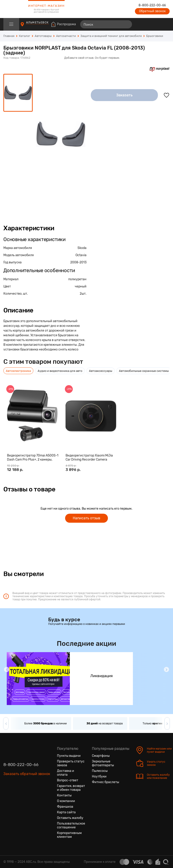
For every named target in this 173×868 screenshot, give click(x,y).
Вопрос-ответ (68, 780)
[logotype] (15, 9)
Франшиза (65, 807)
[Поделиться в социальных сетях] (165, 53)
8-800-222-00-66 (152, 5)
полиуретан (77, 279)
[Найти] (127, 24)
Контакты (64, 795)
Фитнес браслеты (106, 782)
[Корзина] (165, 24)
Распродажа (66, 24)
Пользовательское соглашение (71, 825)
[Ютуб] (23, 795)
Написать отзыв (86, 518)
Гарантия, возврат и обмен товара (71, 788)
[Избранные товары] (149, 24)
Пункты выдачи (69, 756)
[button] (7, 669)
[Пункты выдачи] (26, 26)
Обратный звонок (152, 11)
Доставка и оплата (66, 773)
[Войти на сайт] (157, 24)
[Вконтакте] (7, 795)
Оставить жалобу (70, 818)
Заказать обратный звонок (27, 774)
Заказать (124, 95)
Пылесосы (100, 771)
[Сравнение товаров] (140, 24)
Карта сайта (66, 812)
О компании (66, 801)
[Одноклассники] (15, 795)
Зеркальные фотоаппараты (103, 763)
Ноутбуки (99, 776)
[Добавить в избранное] (166, 95)
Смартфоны (101, 756)
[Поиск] (106, 24)
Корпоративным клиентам (69, 835)
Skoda (82, 248)
